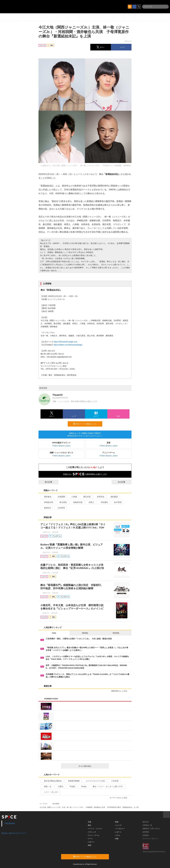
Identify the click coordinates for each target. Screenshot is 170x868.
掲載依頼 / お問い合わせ (151, 829)
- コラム (117, 835)
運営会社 (146, 822)
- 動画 (116, 822)
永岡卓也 (99, 497)
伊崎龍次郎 (47, 502)
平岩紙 (71, 786)
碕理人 (90, 502)
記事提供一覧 (147, 825)
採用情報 (146, 832)
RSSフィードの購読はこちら (87, 424)
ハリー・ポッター (50, 792)
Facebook (10, 823)
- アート (90, 839)
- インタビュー (120, 829)
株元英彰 (62, 502)
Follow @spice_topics (61, 446)
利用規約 (146, 835)
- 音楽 (89, 822)
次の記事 (124, 482)
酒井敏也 (47, 497)
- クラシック (92, 832)
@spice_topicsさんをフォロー (14, 833)
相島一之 (47, 786)
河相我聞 (60, 497)
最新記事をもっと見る (120, 691)
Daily (54, 633)
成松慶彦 (113, 497)
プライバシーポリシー (150, 839)
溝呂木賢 (86, 497)
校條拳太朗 (77, 502)
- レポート (118, 832)
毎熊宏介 (47, 508)
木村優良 (103, 502)
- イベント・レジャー (95, 829)
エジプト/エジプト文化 (94, 781)
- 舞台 (89, 825)
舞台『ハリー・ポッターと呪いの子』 (107, 786)
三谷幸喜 (114, 781)
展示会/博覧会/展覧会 (52, 781)
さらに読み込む (93, 766)
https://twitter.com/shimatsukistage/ (68, 345)
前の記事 (46, 482)
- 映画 (89, 845)
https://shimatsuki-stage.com (65, 342)
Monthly (116, 633)
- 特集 (116, 839)
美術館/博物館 (73, 781)
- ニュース (118, 825)
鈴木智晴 (117, 502)
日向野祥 (60, 508)
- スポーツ (91, 842)
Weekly (85, 633)
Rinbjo (83, 786)
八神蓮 (73, 497)
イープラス (44, 804)
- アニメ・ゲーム (93, 835)
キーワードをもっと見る (120, 798)
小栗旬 (59, 786)
